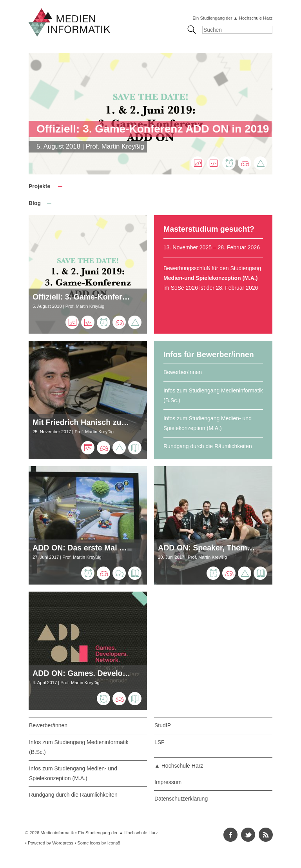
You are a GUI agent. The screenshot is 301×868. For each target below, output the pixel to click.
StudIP (163, 725)
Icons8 (114, 843)
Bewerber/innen (183, 372)
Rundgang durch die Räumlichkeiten (208, 446)
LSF (160, 742)
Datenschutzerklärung (181, 799)
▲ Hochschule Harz (179, 766)
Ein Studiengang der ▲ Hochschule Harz (232, 18)
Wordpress (63, 843)
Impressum (168, 782)
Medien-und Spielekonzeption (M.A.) (210, 278)
